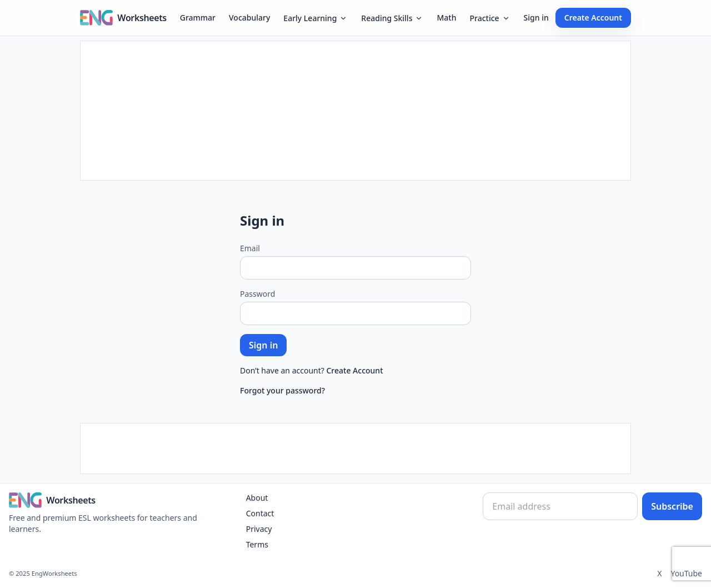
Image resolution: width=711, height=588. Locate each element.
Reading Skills (392, 18)
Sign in (536, 18)
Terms (257, 544)
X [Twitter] (659, 573)
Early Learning (316, 18)
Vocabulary (249, 18)
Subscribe (672, 506)
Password (257, 294)
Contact (260, 513)
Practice (490, 18)
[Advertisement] (355, 111)
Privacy (259, 529)
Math (446, 18)
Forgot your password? (282, 390)
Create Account (593, 18)
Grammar (198, 18)
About (257, 498)
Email (250, 248)
